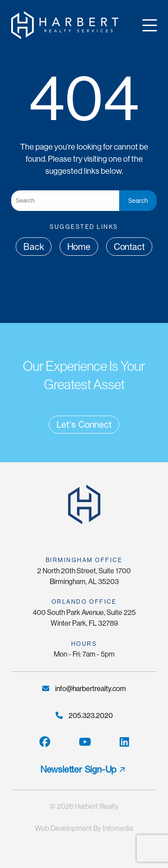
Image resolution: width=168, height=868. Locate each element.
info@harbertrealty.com (84, 689)
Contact (129, 247)
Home (79, 247)
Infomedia (118, 828)
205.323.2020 (84, 715)
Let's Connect (84, 425)
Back (33, 247)
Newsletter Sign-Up (78, 769)
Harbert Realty (97, 806)
